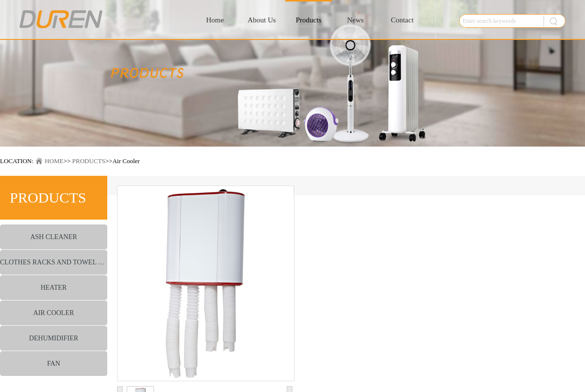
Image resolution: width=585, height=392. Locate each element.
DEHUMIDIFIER (53, 338)
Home (215, 20)
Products (309, 20)
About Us (262, 20)
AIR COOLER (54, 313)
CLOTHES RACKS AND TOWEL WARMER (54, 262)
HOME (54, 161)
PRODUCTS (89, 161)
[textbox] (499, 21)
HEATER (54, 288)
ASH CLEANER (54, 237)
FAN (54, 364)
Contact (402, 20)
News (355, 20)
